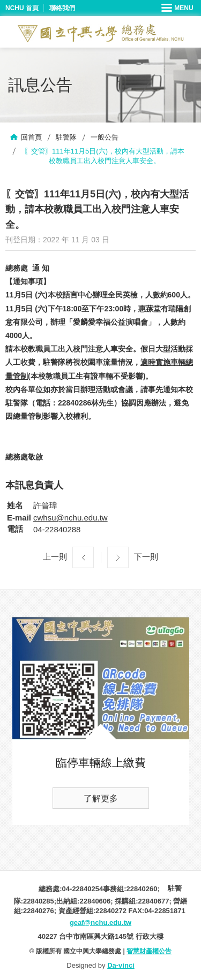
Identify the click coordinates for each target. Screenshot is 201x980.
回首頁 (31, 137)
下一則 (146, 557)
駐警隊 (66, 137)
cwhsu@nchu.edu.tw (70, 518)
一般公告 (105, 137)
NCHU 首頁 (22, 8)
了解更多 (101, 798)
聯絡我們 (62, 8)
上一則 (55, 557)
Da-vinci (121, 965)
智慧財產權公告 (149, 951)
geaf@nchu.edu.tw (100, 922)
